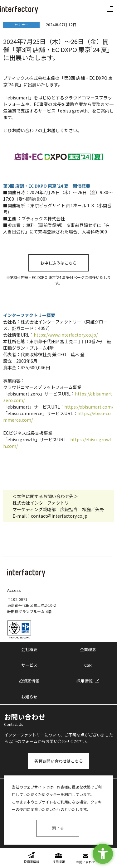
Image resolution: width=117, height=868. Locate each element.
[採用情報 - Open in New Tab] (88, 681)
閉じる (58, 828)
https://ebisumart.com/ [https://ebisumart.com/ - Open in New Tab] (89, 407)
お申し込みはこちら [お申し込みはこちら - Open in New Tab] (58, 263)
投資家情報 (29, 681)
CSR (88, 665)
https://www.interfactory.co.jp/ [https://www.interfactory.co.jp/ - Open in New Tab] (66, 335)
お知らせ (29, 697)
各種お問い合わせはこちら (59, 761)
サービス (29, 665)
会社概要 (29, 649)
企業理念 (88, 649)
